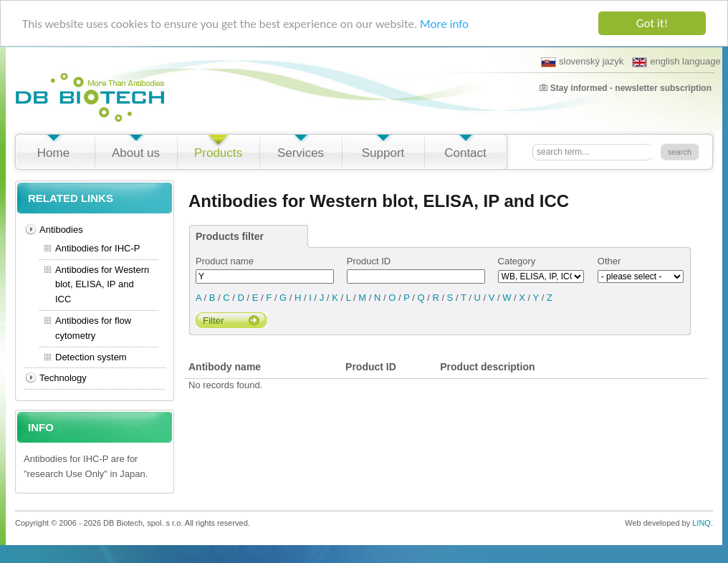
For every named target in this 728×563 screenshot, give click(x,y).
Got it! (652, 23)
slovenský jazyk (582, 62)
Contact (465, 153)
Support (383, 153)
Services (301, 153)
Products (218, 153)
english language (676, 62)
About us (136, 153)
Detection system (91, 357)
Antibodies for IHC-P (98, 248)
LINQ (701, 523)
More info (444, 24)
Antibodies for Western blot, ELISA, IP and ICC (102, 285)
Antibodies (61, 230)
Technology (63, 378)
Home (53, 153)
